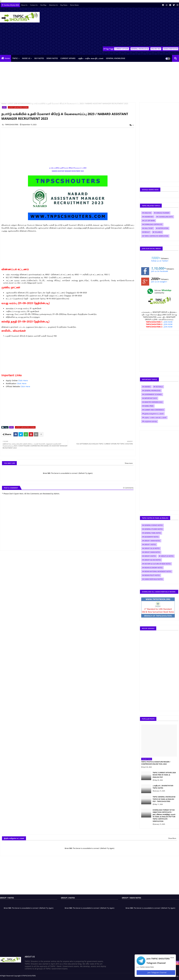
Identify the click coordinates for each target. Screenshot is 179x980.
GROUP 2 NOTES (150, 556)
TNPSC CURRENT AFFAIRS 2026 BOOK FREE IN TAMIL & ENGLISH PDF (164, 775)
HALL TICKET (149, 228)
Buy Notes (64, 5)
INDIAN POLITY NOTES (152, 575)
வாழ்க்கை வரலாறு (151, 421)
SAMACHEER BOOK (170, 49)
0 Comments (128, 488)
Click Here (23, 381)
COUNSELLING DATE (166, 217)
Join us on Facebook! (160, 271)
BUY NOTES (39, 58)
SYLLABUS (158, 232)
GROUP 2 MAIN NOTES (152, 552)
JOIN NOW (168, 322)
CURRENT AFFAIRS (122, 49)
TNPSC (15, 58)
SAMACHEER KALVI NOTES (154, 579)
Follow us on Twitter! (160, 261)
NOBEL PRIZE (149, 406)
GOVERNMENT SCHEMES (153, 394)
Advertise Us (54, 5)
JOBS (4, 107)
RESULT (147, 232)
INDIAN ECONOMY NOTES (153, 568)
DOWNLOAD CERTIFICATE (153, 224)
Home (7, 58)
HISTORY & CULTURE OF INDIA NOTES (157, 564)
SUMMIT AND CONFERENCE (154, 410)
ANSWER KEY (149, 217)
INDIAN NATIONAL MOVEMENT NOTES (158, 571)
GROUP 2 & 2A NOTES (152, 548)
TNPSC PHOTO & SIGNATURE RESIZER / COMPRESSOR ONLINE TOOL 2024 (156, 763)
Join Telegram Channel (156, 972)
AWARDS (147, 387)
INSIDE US (26, 58)
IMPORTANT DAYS (151, 398)
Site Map (44, 5)
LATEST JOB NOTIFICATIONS (19, 103)
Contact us (34, 5)
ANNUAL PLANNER (163, 213)
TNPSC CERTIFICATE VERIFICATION (156, 236)
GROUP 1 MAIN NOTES (152, 541)
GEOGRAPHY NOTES (151, 537)
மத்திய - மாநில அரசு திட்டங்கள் (91, 58)
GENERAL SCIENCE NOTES (153, 525)
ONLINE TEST (156, 49)
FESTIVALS (159, 387)
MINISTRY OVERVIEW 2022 (153, 402)
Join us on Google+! (159, 282)
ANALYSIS (148, 213)
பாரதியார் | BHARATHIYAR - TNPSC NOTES (163, 787)
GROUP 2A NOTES (167, 556)
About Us (24, 5)
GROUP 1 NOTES (150, 545)
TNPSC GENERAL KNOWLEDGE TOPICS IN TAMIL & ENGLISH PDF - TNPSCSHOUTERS (164, 799)
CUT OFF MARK (150, 221)
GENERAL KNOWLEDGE (140, 49)
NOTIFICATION (163, 228)
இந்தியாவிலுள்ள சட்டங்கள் (154, 414)
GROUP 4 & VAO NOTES (153, 560)
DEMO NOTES (52, 58)
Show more (129, 463)
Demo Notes (74, 5)
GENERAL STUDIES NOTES (153, 529)
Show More (172, 838)
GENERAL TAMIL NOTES (153, 533)
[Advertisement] (134, 27)
